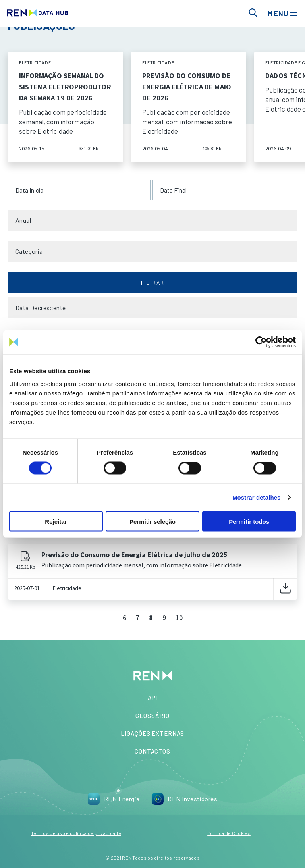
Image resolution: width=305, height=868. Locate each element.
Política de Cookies (229, 833)
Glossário (152, 716)
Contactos (152, 751)
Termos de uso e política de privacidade (76, 833)
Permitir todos (249, 521)
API (153, 698)
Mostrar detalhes (257, 497)
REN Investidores (184, 799)
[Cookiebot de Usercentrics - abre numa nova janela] (261, 342)
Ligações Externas (152, 733)
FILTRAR (152, 283)
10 (179, 618)
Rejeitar (56, 521)
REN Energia (114, 799)
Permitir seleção (152, 521)
